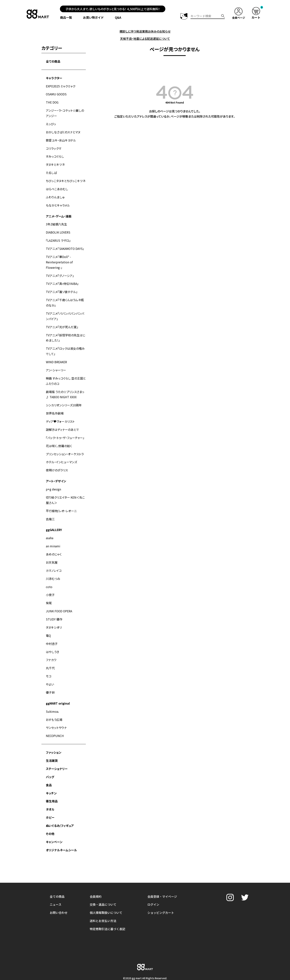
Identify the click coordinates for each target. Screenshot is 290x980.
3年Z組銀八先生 (57, 221)
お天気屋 (52, 552)
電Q (48, 623)
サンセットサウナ (56, 714)
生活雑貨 (52, 746)
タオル (50, 794)
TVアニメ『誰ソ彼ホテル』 (62, 287)
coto (49, 576)
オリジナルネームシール (61, 834)
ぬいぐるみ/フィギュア (60, 810)
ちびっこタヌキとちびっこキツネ (66, 178)
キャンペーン (54, 826)
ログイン (153, 873)
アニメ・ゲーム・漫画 (59, 213)
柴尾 (49, 592)
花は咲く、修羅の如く (59, 437)
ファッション (54, 738)
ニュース (56, 873)
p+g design (53, 480)
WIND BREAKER (56, 355)
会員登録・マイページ (162, 865)
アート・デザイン (56, 472)
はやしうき (53, 639)
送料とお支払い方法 (103, 889)
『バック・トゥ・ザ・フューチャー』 (65, 430)
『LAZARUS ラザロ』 (58, 237)
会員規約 (96, 865)
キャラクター (54, 77)
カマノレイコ (54, 560)
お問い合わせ (59, 881)
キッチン (51, 778)
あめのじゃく (54, 544)
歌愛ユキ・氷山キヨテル (61, 138)
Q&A (118, 17)
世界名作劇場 (55, 406)
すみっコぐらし (55, 154)
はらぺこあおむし (57, 186)
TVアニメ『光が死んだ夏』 (62, 321)
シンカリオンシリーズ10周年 (64, 398)
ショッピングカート (161, 881)
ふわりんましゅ (55, 194)
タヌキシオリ (54, 615)
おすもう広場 (54, 706)
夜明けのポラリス (57, 461)
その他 (50, 818)
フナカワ (51, 647)
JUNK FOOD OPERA (59, 600)
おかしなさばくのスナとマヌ (63, 130)
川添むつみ (53, 568)
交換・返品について (103, 873)
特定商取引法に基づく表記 (107, 897)
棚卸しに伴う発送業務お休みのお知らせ (145, 31)
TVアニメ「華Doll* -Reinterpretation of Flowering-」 (59, 258)
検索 (223, 16)
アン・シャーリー (56, 363)
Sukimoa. (52, 698)
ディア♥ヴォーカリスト (60, 414)
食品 (49, 770)
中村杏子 (52, 631)
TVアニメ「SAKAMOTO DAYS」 (65, 245)
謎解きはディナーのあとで (62, 422)
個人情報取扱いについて (106, 881)
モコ (49, 663)
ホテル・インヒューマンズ (61, 453)
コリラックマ (54, 146)
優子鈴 (50, 679)
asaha (50, 528)
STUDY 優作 (54, 608)
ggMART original (58, 690)
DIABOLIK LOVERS (58, 229)
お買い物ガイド (94, 17)
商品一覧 (66, 17)
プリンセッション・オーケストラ (65, 445)
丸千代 (50, 655)
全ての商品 (53, 61)
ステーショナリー (57, 754)
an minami (53, 536)
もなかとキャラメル (58, 202)
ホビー (50, 802)
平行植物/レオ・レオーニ (61, 501)
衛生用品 (52, 786)
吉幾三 (50, 509)
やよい (50, 671)
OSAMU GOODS (57, 93)
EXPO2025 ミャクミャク (61, 85)
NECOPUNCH (55, 722)
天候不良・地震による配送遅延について (145, 38)
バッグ (50, 762)
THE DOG (52, 101)
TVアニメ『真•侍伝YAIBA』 (62, 279)
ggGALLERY (54, 520)
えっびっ (51, 122)
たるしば (51, 170)
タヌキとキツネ (55, 162)
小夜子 (50, 584)
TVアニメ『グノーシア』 (60, 271)
